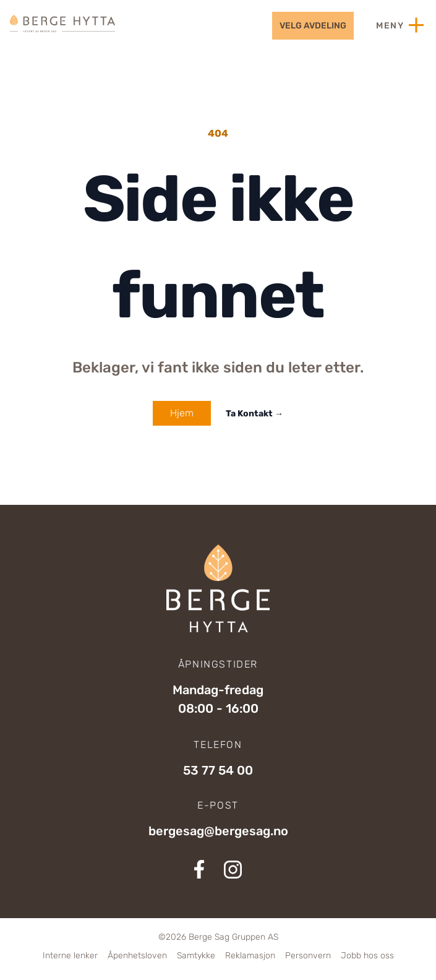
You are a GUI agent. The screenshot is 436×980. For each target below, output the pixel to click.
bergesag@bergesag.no (218, 831)
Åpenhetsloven (137, 956)
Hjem (182, 413)
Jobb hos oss (367, 956)
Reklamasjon (250, 956)
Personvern (308, 956)
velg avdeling (313, 26)
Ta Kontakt (254, 414)
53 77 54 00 (218, 770)
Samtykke (196, 956)
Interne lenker (70, 956)
